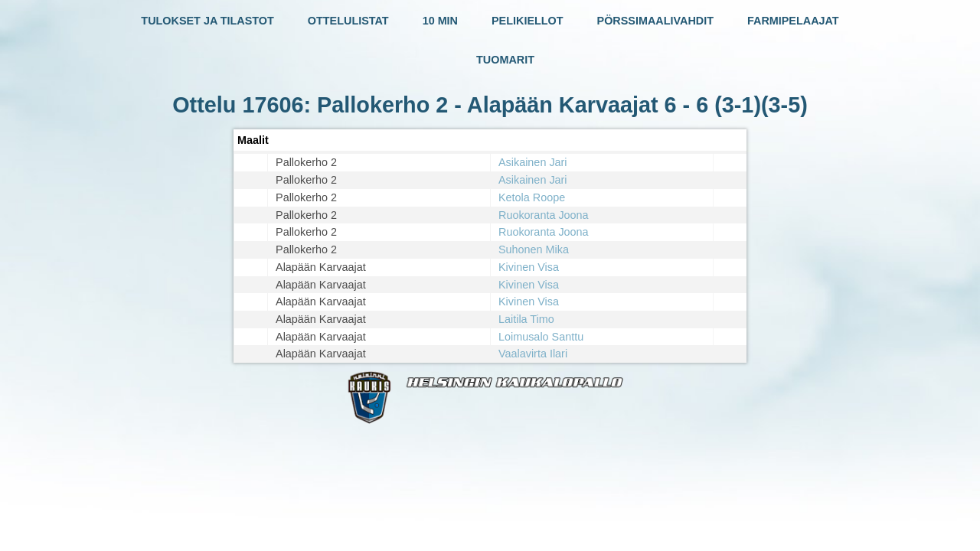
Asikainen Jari (533, 162)
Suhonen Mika (534, 249)
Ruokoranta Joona (544, 215)
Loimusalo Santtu (541, 337)
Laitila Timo (526, 319)
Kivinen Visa (529, 267)
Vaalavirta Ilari (533, 354)
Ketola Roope (532, 197)
